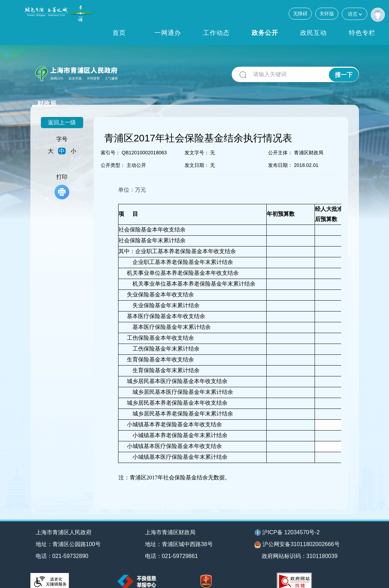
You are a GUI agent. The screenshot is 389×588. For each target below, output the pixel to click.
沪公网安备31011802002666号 (297, 536)
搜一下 (343, 75)
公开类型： (113, 156)
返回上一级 (62, 113)
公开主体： (280, 144)
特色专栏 (362, 33)
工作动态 (216, 33)
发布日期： (280, 156)
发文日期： (197, 156)
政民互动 (314, 33)
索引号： (110, 144)
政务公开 (265, 33)
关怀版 (327, 14)
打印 (62, 178)
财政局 (134, 71)
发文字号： (197, 144)
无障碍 (300, 14)
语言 (355, 14)
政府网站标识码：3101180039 (300, 547)
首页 (119, 33)
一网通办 (168, 33)
